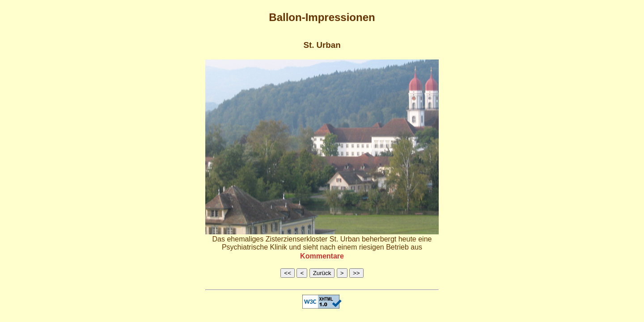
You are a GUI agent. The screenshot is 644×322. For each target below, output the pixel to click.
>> (356, 273)
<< (288, 273)
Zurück (322, 273)
